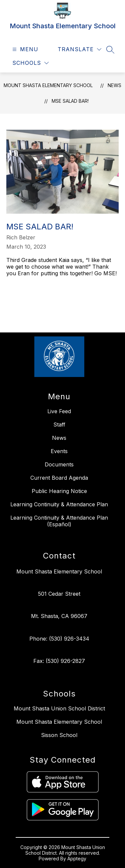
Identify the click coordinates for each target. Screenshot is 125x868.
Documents (59, 464)
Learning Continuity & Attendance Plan (59, 504)
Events (59, 451)
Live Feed (59, 411)
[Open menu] (24, 49)
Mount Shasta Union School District (59, 708)
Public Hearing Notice (59, 491)
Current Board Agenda (59, 478)
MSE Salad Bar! (70, 101)
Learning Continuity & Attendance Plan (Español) (59, 521)
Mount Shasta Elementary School (48, 85)
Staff (59, 425)
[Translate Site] (79, 49)
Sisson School (59, 735)
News (114, 85)
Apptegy (77, 859)
